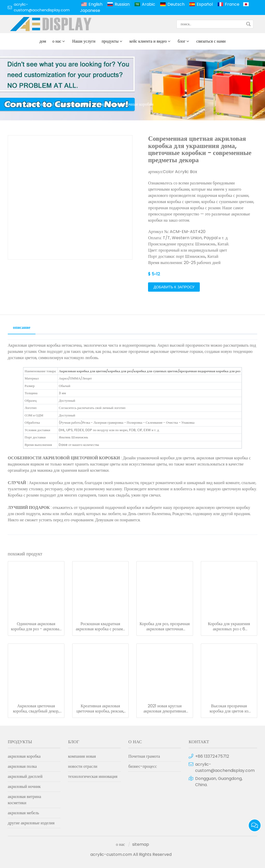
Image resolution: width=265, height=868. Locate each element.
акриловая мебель (23, 813)
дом (43, 41)
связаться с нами (211, 41)
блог (182, 41)
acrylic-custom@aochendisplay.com (42, 7)
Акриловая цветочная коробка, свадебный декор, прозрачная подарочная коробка (36, 709)
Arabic (149, 4)
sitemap (141, 844)
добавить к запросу (174, 287)
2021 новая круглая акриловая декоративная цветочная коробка (165, 709)
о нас (57, 41)
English (95, 4)
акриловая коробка (73, 104)
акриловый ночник (24, 786)
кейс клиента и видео (148, 41)
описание (22, 327)
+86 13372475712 (212, 756)
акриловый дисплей (25, 776)
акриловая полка (22, 766)
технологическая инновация (93, 776)
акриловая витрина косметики (24, 800)
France (232, 4)
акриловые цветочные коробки (127, 104)
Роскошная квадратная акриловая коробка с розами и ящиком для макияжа (100, 626)
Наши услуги (84, 41)
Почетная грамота (144, 756)
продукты (110, 41)
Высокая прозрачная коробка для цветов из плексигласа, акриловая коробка (229, 709)
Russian (122, 4)
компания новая (82, 756)
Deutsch (176, 4)
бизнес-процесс (143, 766)
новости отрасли (83, 766)
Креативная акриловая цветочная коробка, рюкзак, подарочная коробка (100, 709)
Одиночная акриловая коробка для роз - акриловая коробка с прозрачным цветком (36, 626)
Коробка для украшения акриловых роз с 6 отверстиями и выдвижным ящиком (229, 626)
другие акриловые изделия (31, 823)
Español (205, 4)
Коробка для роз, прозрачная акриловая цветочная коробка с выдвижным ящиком (165, 626)
